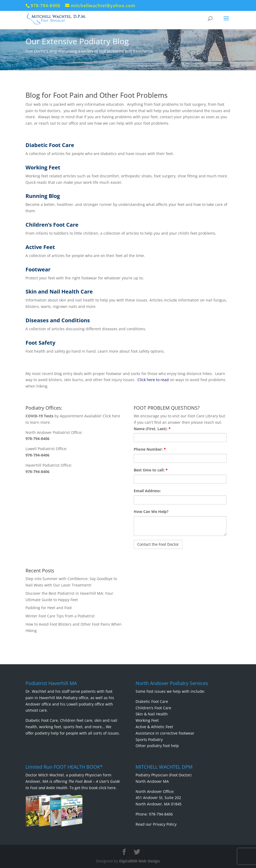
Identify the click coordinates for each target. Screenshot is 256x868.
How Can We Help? (151, 512)
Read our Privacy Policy (156, 824)
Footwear (38, 269)
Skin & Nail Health (152, 714)
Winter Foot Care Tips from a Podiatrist (60, 616)
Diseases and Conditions (58, 320)
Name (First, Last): (152, 429)
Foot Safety (40, 343)
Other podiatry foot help (157, 746)
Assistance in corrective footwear (165, 733)
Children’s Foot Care (52, 225)
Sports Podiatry (149, 739)
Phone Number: (150, 449)
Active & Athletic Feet (154, 727)
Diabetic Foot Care (50, 145)
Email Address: (147, 491)
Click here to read (153, 380)
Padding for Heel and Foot (49, 608)
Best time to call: (151, 470)
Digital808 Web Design (139, 861)
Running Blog (43, 196)
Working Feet (43, 167)
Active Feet (40, 247)
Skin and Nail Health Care (59, 292)
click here (107, 788)
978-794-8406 (37, 439)
